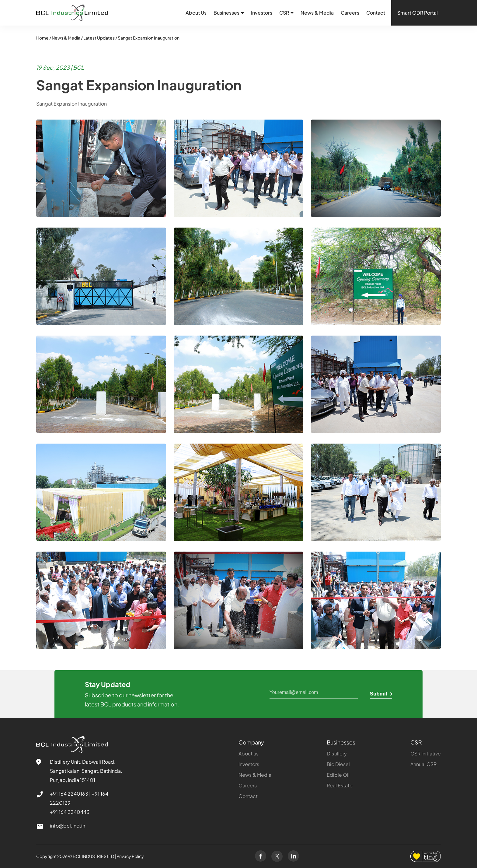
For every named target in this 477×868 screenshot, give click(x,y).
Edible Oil (338, 775)
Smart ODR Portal (418, 13)
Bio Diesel (338, 764)
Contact (376, 13)
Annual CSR (423, 764)
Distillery (337, 753)
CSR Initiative (426, 753)
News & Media (317, 13)
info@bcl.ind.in (68, 826)
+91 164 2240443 (70, 812)
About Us (196, 13)
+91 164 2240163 (69, 794)
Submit (381, 694)
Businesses (341, 742)
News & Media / (67, 38)
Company (251, 742)
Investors (262, 13)
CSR (416, 742)
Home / (44, 38)
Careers (350, 13)
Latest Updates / (100, 38)
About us (249, 753)
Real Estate (340, 785)
